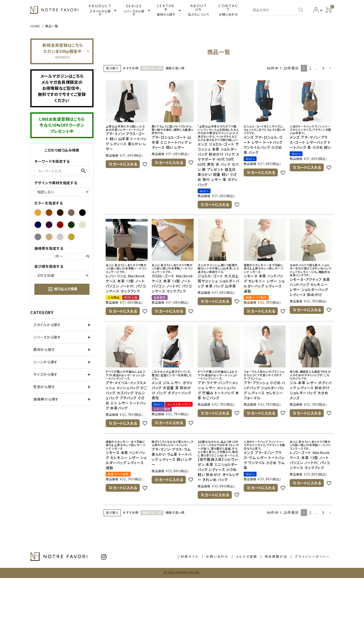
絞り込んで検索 (62, 289)
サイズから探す (45, 374)
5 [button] (323, 68)
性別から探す (44, 387)
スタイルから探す (47, 325)
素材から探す (44, 350)
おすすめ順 (131, 68)
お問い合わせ (217, 557)
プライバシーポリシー (312, 557)
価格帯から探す (46, 399)
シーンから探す (45, 362)
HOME (35, 26)
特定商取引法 (276, 557)
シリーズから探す (47, 337)
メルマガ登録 (247, 557)
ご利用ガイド (188, 557)
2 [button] (310, 68)
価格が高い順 (175, 68)
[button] (330, 68)
